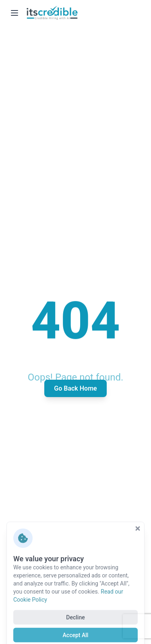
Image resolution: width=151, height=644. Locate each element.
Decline (75, 633)
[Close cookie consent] (138, 544)
